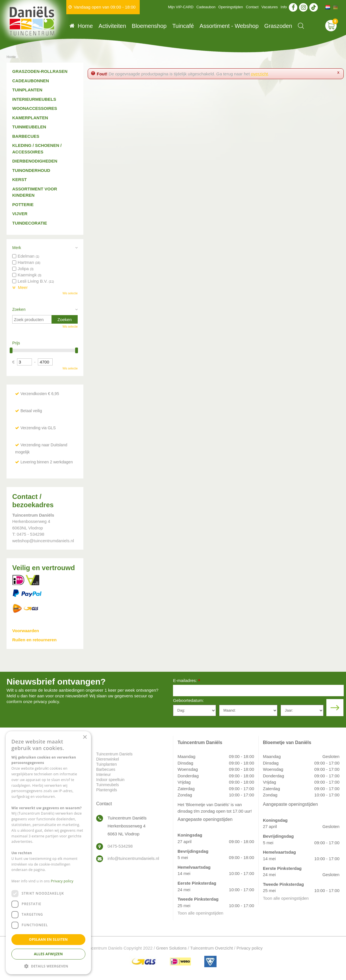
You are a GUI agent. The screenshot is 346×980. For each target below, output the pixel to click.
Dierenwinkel (108, 759)
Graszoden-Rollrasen (40, 71)
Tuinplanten (27, 90)
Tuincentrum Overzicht (211, 948)
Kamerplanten (30, 118)
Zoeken (19, 309)
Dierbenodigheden (35, 161)
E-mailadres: (187, 681)
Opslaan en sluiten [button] (49, 939)
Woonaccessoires (35, 108)
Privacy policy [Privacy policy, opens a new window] (62, 881)
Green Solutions (172, 948)
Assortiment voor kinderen (35, 192)
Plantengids (107, 790)
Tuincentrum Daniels (114, 754)
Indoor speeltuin (110, 780)
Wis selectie (70, 293)
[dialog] (48, 853)
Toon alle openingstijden (200, 913)
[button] (48, 966)
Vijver (20, 214)
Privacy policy (250, 948)
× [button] (85, 737)
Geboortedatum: (188, 700)
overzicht (259, 74)
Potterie (23, 205)
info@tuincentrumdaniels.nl (133, 858)
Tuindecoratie (30, 223)
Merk (17, 248)
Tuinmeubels (108, 785)
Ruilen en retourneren (34, 640)
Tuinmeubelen (29, 127)
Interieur (103, 774)
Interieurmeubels (34, 99)
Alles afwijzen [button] (48, 954)
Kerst (19, 179)
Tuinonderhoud (31, 170)
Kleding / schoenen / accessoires (37, 149)
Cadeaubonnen (31, 81)
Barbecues (26, 136)
